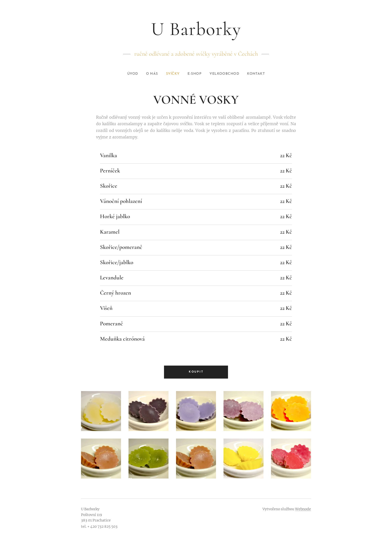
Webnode (303, 509)
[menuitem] (128, 74)
